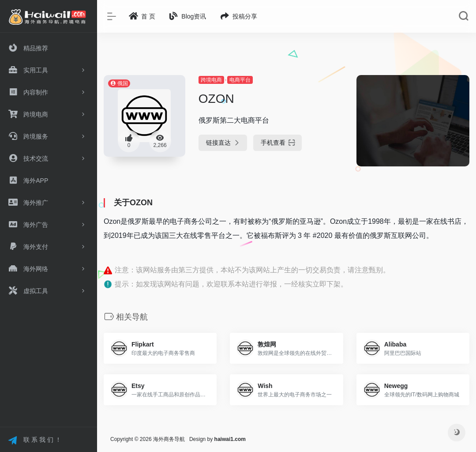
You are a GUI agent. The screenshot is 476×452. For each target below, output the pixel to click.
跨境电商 (211, 80)
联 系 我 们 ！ (35, 441)
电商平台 (240, 80)
